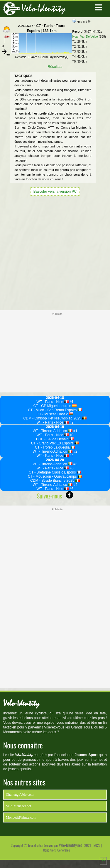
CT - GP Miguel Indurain (55, 406)
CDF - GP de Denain (55, 439)
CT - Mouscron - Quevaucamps (55, 476)
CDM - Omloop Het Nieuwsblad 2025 (55, 418)
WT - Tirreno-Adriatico (53, 431)
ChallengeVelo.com (20, 795)
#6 (71, 489)
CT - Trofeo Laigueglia (55, 447)
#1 (71, 402)
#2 (71, 422)
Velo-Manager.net (18, 806)
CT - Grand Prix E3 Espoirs (55, 443)
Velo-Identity (43, 8)
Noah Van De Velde (85, 37)
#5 (71, 468)
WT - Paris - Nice (53, 402)
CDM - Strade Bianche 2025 (55, 481)
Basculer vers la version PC (55, 192)
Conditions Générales (56, 850)
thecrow (61, 57)
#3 (71, 435)
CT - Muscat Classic (55, 414)
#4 (71, 456)
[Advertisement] (55, 252)
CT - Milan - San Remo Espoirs (55, 410)
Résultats (55, 67)
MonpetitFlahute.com (21, 817)
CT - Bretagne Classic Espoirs (55, 472)
